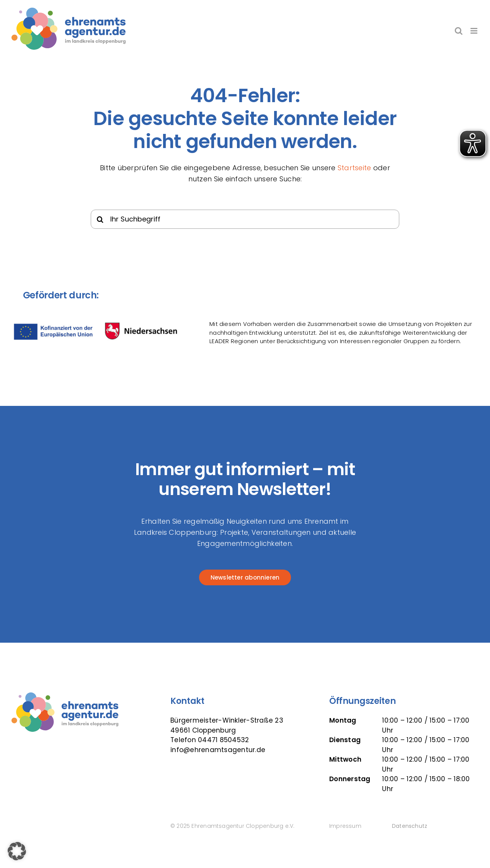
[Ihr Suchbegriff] (245, 219)
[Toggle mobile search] (459, 31)
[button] (17, 851)
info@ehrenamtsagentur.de (218, 750)
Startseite (354, 168)
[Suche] (100, 219)
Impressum (345, 826)
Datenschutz (410, 826)
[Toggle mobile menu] (474, 31)
